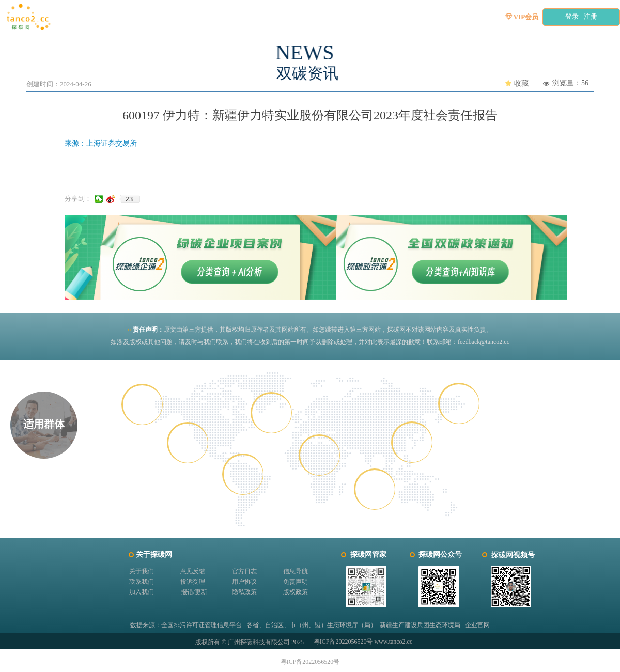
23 (129, 199)
